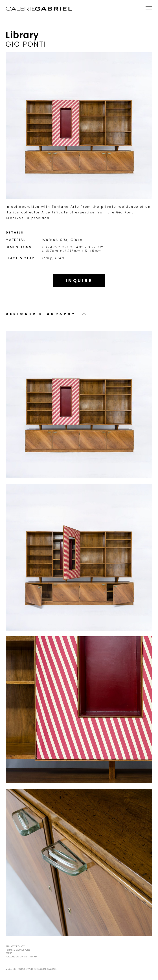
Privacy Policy (15, 947)
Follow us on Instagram (21, 957)
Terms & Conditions (18, 950)
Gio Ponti (26, 44)
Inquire (79, 281)
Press (9, 953)
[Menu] (149, 8)
